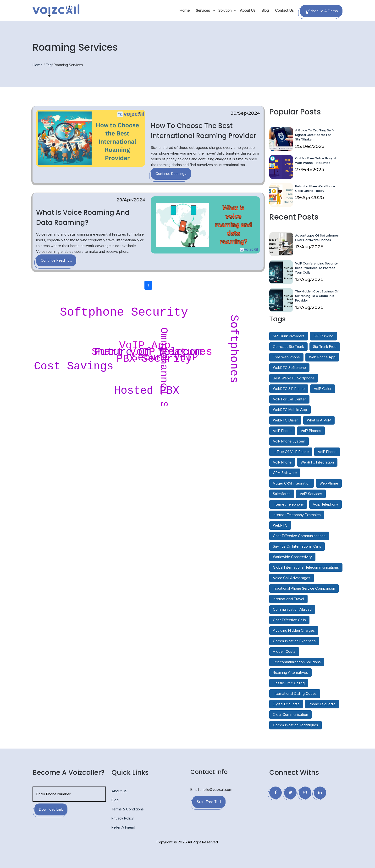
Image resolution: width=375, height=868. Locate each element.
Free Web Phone (286, 357)
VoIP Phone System (289, 441)
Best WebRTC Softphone (294, 378)
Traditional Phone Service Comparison (304, 588)
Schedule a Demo (321, 11)
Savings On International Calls (297, 546)
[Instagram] (305, 793)
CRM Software (285, 473)
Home (185, 11)
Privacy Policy (123, 818)
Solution (225, 11)
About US (119, 791)
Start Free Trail (209, 802)
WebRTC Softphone (289, 368)
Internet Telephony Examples (297, 515)
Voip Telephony (325, 504)
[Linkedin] (320, 793)
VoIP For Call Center (289, 399)
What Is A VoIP (319, 420)
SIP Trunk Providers (289, 336)
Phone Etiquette (322, 704)
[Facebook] (276, 793)
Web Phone (329, 483)
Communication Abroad (292, 609)
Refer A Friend (123, 827)
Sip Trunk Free (325, 347)
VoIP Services (311, 494)
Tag (49, 65)
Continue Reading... (171, 174)
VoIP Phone (282, 431)
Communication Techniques (295, 725)
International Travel (288, 599)
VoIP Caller (323, 389)
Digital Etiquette (286, 704)
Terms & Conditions (128, 809)
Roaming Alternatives (290, 673)
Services (203, 11)
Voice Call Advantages (292, 578)
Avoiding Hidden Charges (294, 631)
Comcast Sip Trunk (288, 347)
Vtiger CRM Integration (292, 483)
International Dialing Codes (295, 694)
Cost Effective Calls (289, 620)
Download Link (51, 809)
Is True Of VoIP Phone (291, 452)
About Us (248, 11)
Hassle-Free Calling (289, 683)
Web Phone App (322, 357)
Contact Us (284, 11)
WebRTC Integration (317, 462)
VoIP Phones (311, 431)
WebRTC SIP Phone (289, 389)
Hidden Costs (284, 652)
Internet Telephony (288, 504)
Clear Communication (290, 715)
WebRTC (280, 525)
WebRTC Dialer (285, 420)
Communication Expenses (294, 641)
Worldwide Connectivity (292, 557)
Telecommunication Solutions (297, 662)
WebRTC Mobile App (290, 410)
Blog (265, 11)
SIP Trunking (323, 336)
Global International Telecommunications (306, 567)
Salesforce (282, 494)
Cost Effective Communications (299, 536)
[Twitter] (290, 793)
